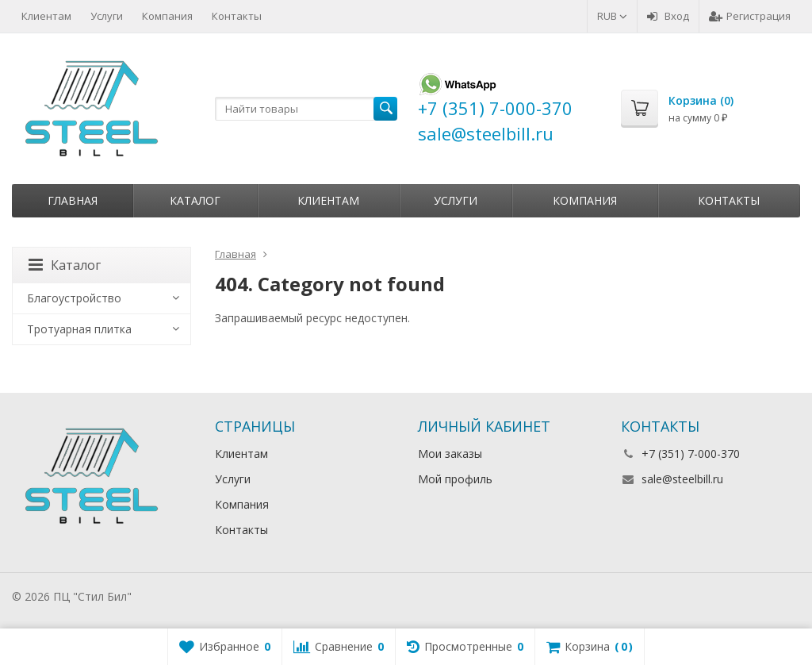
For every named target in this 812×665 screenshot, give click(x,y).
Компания (167, 16)
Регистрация (750, 16)
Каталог (195, 200)
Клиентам (46, 16)
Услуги (107, 16)
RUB (612, 16)
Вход (668, 16)
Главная (73, 200)
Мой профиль (455, 479)
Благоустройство (74, 298)
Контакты (237, 16)
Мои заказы (450, 454)
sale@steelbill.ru (682, 479)
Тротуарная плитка (79, 329)
